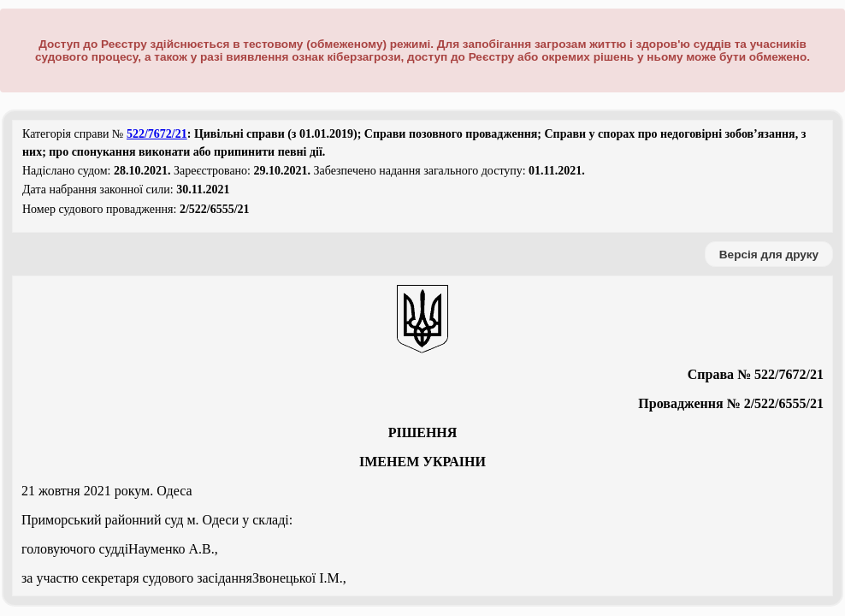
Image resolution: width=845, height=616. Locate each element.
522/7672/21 (157, 134)
